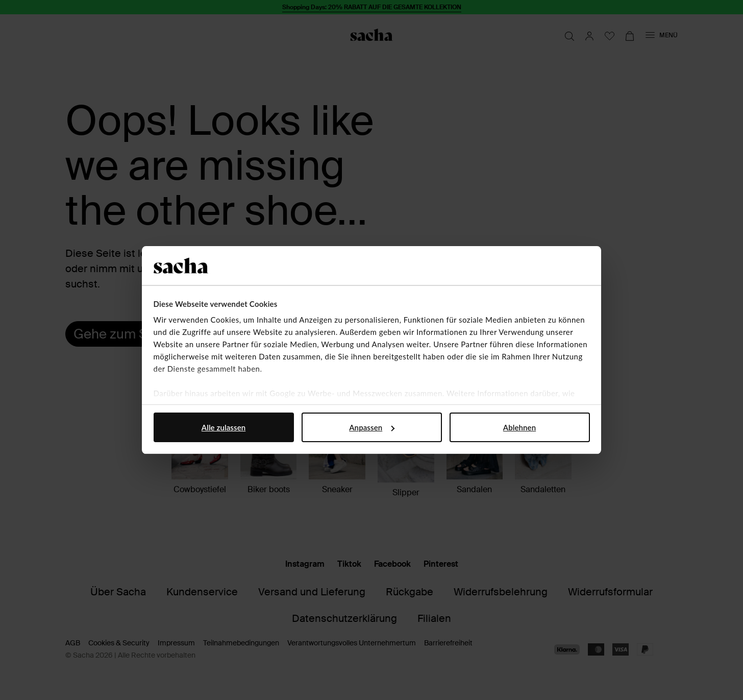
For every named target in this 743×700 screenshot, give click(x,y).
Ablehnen (519, 427)
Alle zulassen (224, 427)
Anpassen (372, 427)
